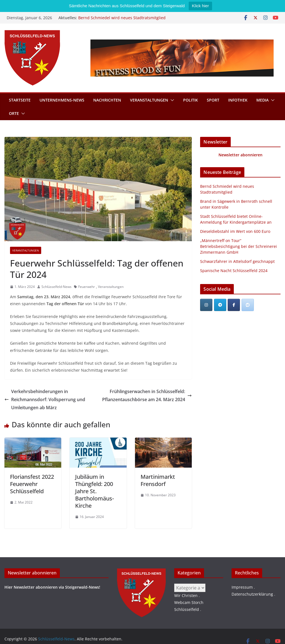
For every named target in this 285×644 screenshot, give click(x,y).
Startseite (20, 100)
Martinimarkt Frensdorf (158, 480)
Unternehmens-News (62, 100)
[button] (171, 100)
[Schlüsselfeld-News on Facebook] (234, 305)
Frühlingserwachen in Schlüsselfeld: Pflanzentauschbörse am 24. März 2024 (147, 395)
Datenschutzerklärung (252, 594)
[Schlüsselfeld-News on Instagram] (206, 305)
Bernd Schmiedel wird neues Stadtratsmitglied (122, 18)
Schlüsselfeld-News (56, 287)
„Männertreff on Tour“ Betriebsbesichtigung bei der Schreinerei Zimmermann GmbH (239, 246)
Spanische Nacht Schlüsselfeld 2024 (234, 271)
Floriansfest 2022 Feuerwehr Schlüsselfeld (32, 484)
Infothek (238, 100)
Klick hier (201, 6)
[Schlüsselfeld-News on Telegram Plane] (220, 305)
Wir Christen (186, 595)
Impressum (242, 587)
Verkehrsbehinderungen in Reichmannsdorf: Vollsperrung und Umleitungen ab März (45, 399)
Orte (14, 113)
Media (262, 100)
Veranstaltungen (149, 100)
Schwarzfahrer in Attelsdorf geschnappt (237, 261)
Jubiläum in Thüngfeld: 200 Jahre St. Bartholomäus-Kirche (94, 491)
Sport (213, 100)
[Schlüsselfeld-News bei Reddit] (248, 305)
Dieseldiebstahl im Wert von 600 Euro (235, 231)
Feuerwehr (87, 287)
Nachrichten (107, 100)
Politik (191, 100)
